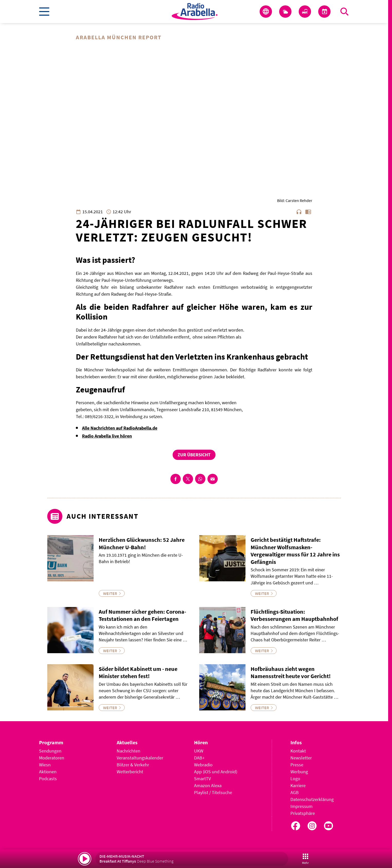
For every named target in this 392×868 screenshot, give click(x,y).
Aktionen (48, 772)
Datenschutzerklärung (312, 799)
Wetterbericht (130, 772)
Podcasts (48, 779)
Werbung (299, 772)
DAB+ (199, 758)
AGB (295, 792)
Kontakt (298, 751)
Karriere (298, 785)
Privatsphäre (303, 813)
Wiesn (45, 765)
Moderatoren (52, 758)
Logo (295, 779)
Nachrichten (129, 751)
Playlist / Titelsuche (213, 792)
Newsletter (301, 758)
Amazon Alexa (208, 785)
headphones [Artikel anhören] (299, 212)
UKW (199, 751)
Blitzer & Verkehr (133, 765)
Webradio (203, 765)
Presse (297, 765)
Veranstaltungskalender (140, 758)
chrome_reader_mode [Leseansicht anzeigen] (308, 212)
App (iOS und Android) (216, 772)
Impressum (302, 806)
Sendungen (50, 751)
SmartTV (202, 779)
